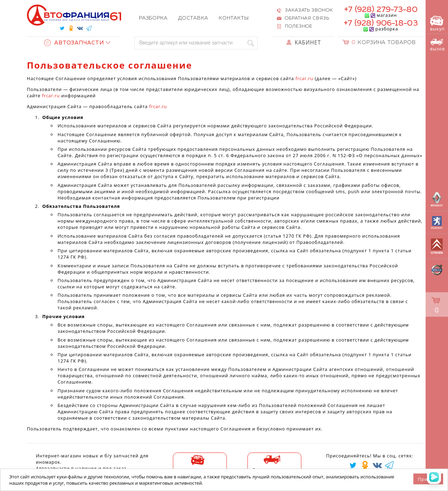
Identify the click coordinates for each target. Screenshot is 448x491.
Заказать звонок (309, 10)
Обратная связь (307, 18)
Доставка (193, 18)
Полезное (299, 26)
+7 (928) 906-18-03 (381, 23)
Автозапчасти (74, 43)
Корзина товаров (384, 43)
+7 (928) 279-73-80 (381, 10)
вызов (437, 45)
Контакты (234, 18)
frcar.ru (304, 78)
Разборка (153, 18)
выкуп (437, 24)
